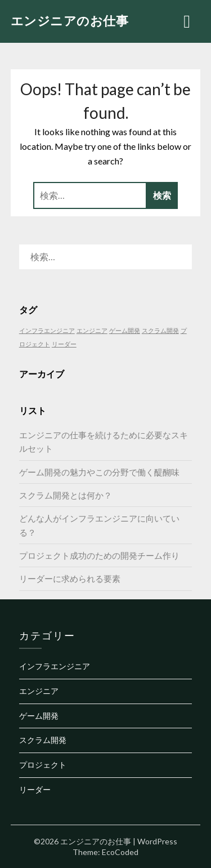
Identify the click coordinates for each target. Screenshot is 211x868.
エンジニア (39, 691)
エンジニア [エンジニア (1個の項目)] (92, 330)
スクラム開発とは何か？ (66, 495)
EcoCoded (120, 852)
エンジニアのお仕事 (70, 21)
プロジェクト (43, 765)
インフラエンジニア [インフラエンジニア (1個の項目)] (47, 330)
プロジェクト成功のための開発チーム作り (99, 555)
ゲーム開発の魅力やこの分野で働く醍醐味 (99, 472)
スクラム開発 (43, 740)
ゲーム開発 (39, 716)
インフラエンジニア (55, 666)
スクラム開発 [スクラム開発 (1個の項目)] (160, 330)
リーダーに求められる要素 (70, 578)
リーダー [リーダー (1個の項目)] (64, 344)
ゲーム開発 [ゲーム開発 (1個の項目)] (125, 330)
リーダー (35, 789)
